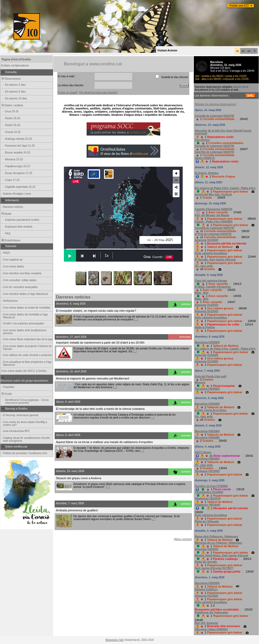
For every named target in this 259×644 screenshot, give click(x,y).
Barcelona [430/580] (207, 438)
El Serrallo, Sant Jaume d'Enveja (215, 260)
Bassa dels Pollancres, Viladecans (216, 537)
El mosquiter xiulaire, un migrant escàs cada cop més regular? (96, 311)
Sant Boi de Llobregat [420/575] (215, 152)
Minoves (200, 383)
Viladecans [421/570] (208, 499)
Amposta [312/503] (206, 305)
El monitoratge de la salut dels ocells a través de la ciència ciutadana (100, 409)
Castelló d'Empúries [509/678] (213, 209)
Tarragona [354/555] (207, 389)
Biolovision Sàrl (115, 640)
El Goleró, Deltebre (207, 173)
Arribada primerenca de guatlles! (77, 510)
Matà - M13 (202, 293)
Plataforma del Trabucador (211, 612)
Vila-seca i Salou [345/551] (211, 629)
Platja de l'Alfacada (207, 522)
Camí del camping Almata (211, 281)
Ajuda (6, 214)
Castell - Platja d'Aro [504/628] (214, 222)
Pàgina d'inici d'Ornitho (16, 59)
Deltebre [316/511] (206, 590)
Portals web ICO (239, 6)
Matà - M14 (202, 299)
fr (255, 51)
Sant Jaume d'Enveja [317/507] (214, 568)
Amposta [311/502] (206, 240)
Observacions (11, 79)
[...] (136, 319)
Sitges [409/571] (205, 158)
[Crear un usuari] (68, 92)
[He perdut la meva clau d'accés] (98, 92)
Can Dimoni (202, 140)
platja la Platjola (205, 327)
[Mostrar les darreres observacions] (216, 104)
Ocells (6, 394)
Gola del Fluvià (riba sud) (211, 376)
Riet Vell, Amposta (206, 623)
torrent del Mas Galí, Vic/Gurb (213, 194)
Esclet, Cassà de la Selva (211, 410)
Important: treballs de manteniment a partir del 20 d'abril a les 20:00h (100, 343)
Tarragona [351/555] (207, 471)
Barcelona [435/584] (207, 342)
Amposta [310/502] (206, 549)
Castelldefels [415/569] (209, 492)
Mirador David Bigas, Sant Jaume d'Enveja (222, 556)
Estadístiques (11, 240)
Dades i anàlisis (12, 105)
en (249, 51)
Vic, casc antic (204, 266)
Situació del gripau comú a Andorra (79, 478)
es (243, 51)
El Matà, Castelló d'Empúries (213, 287)
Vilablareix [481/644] (207, 505)
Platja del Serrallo (206, 562)
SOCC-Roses (203, 452)
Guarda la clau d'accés (175, 77)
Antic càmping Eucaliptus (211, 253)
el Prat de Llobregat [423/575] (213, 234)
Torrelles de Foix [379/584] (211, 486)
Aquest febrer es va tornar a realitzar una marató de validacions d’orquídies (104, 442)
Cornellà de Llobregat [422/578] (214, 116)
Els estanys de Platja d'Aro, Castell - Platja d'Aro (225, 188)
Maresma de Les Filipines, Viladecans (218, 543)
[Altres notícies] (183, 539)
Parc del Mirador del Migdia (212, 215)
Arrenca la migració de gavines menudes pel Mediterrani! (93, 378)
